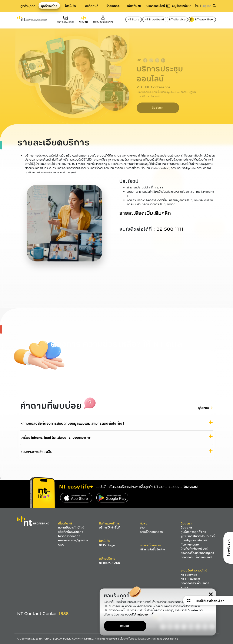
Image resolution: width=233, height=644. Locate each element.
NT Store (134, 19)
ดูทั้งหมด (203, 408)
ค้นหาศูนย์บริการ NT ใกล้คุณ (103, 364)
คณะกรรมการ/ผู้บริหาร (73, 540)
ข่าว (142, 528)
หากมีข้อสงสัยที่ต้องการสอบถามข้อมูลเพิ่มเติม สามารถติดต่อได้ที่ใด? (72, 424)
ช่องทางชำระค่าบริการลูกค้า (195, 585)
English (206, 6)
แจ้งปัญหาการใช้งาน (194, 540)
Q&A (61, 545)
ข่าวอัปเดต (113, 6)
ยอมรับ (124, 626)
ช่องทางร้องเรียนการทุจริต (197, 553)
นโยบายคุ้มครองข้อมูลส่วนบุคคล (137, 639)
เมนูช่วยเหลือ (179, 6)
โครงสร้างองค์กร (69, 536)
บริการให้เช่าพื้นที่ (110, 528)
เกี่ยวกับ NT (134, 6)
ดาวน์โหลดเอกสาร (151, 532)
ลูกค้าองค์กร (49, 6)
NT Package (107, 545)
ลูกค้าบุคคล (28, 6)
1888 (64, 614)
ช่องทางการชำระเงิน (36, 452)
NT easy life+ (201, 20)
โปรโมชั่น (70, 6)
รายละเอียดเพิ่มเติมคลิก (145, 213)
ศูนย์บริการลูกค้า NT (193, 532)
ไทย (197, 6)
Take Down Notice (167, 639)
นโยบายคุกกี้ (146, 615)
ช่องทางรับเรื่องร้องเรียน (196, 557)
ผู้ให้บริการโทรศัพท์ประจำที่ (198, 536)
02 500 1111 (170, 229)
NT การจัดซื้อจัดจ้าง (152, 549)
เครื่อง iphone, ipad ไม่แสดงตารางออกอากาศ (56, 438)
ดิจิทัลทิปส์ (92, 6)
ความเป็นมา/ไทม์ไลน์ (71, 528)
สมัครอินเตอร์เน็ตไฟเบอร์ (156, 366)
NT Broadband (154, 19)
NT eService (177, 19)
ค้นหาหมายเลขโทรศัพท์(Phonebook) (195, 547)
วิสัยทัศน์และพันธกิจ (71, 532)
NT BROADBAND (109, 563)
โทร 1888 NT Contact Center (77, 366)
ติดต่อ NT (187, 528)
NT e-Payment (190, 579)
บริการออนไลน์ (156, 6)
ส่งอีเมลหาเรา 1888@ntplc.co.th (131, 364)
